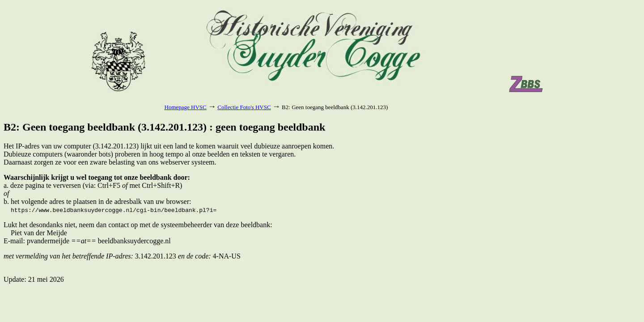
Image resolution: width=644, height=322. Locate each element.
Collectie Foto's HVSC (244, 107)
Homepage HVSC (186, 107)
